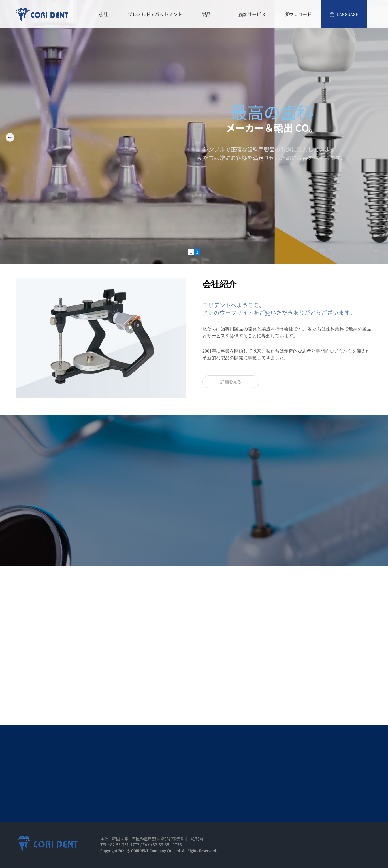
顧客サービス (252, 14)
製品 (206, 14)
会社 (104, 14)
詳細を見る (231, 382)
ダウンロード (298, 14)
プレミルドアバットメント (155, 14)
